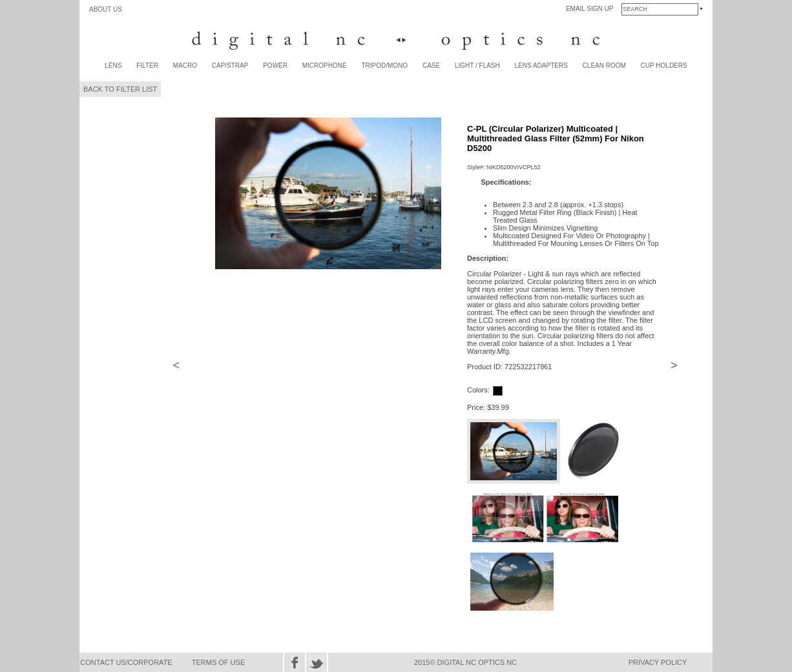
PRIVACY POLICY (658, 662)
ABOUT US (106, 9)
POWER (275, 66)
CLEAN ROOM (604, 66)
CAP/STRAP (230, 66)
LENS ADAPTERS (541, 66)
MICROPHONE (325, 66)
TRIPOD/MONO (384, 66)
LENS (113, 66)
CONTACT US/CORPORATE (126, 662)
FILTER (147, 66)
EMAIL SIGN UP (590, 9)
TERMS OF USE (219, 662)
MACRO (185, 66)
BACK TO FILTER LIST (120, 89)
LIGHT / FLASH (477, 66)
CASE (431, 66)
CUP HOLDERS (664, 66)
